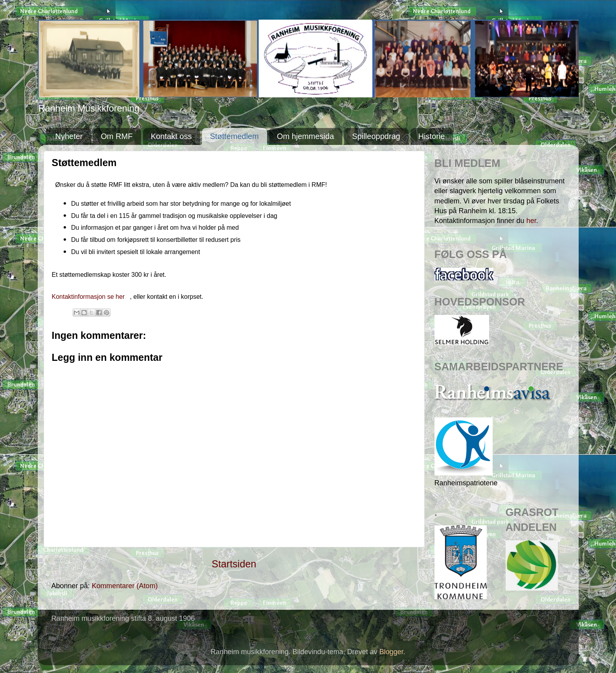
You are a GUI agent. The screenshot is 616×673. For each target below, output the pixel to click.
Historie (432, 136)
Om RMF (117, 136)
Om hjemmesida (306, 136)
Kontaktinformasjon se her (89, 297)
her (531, 221)
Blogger (391, 652)
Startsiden (234, 564)
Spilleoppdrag (376, 136)
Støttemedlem (234, 136)
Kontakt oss (171, 136)
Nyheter (69, 136)
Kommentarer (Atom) (125, 586)
